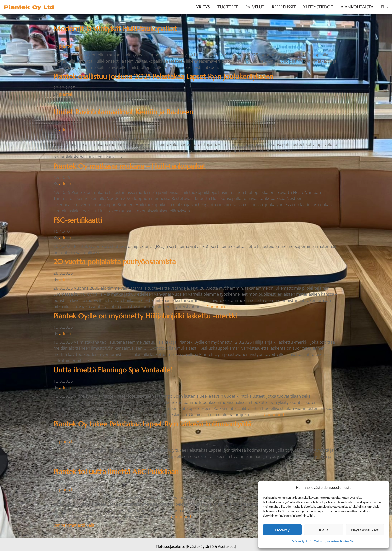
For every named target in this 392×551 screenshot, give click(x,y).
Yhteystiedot (318, 7)
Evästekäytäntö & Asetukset (211, 546)
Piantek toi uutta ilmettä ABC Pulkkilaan (116, 472)
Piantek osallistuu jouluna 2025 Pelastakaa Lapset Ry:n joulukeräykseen (163, 76)
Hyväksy (282, 530)
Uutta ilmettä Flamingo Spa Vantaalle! (113, 370)
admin (65, 129)
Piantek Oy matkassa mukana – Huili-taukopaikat (130, 166)
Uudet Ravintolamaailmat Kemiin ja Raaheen (123, 112)
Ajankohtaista (357, 7)
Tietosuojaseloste (170, 546)
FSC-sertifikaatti (78, 220)
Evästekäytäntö (301, 541)
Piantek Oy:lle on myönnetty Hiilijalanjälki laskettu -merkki (145, 316)
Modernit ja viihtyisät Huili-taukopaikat (115, 29)
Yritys (203, 7)
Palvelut (255, 7)
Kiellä (324, 530)
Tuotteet (228, 7)
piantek (66, 46)
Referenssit (284, 7)
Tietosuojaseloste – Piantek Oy (334, 541)
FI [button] (385, 7)
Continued (217, 307)
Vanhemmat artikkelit (74, 525)
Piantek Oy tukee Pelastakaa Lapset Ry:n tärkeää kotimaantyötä (152, 424)
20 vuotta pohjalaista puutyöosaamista (115, 262)
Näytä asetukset (365, 530)
